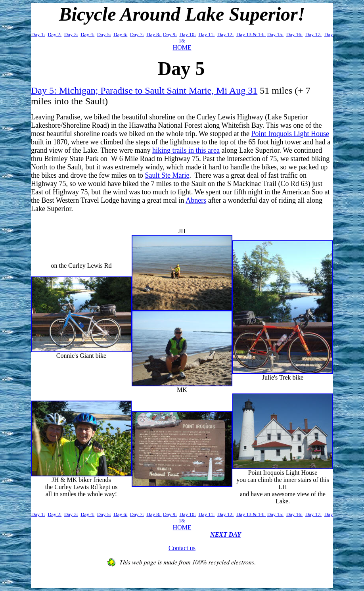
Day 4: (87, 34)
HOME (182, 47)
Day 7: (137, 34)
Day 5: (104, 34)
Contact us (182, 548)
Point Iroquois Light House (290, 134)
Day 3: (71, 34)
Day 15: (276, 34)
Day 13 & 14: (251, 34)
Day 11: (206, 34)
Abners (196, 200)
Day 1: (38, 34)
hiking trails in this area (186, 150)
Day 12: (226, 34)
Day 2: (55, 34)
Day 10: (188, 34)
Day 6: (120, 34)
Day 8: (154, 34)
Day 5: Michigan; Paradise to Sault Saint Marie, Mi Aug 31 (144, 90)
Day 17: (314, 34)
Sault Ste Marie (167, 175)
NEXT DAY (226, 534)
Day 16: (295, 34)
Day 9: (170, 34)
